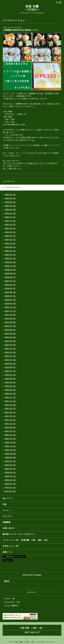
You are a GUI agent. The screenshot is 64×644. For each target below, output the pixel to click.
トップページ (8, 182)
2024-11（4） (11, 266)
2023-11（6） (11, 311)
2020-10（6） (11, 450)
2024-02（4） (11, 300)
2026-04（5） (11, 202)
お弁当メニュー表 (10, 546)
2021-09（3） (11, 409)
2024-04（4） (11, 292)
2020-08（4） (11, 458)
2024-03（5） (11, 296)
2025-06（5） (10, 240)
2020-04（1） (11, 473)
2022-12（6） (11, 352)
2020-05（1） (11, 469)
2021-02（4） (11, 435)
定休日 (7, 581)
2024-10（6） (11, 270)
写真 (5, 504)
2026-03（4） (11, 206)
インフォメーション (11, 188)
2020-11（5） (11, 446)
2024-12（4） (11, 262)
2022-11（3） (11, 356)
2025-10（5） (10, 225)
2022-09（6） (11, 364)
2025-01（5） (10, 258)
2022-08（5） (11, 367)
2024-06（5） (11, 285)
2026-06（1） (11, 195)
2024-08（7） (11, 277)
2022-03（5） (11, 386)
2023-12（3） (11, 307)
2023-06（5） (11, 330)
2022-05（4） (11, 379)
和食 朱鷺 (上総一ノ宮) (25, 642)
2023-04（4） (11, 337)
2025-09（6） (11, 228)
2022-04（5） (11, 382)
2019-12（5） (11, 488)
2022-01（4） (11, 394)
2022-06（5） (11, 375)
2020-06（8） (11, 465)
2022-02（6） (11, 390)
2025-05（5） (10, 243)
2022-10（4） (11, 360)
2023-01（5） (11, 349)
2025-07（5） (10, 236)
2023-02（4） (11, 345)
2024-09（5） (11, 274)
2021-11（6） (11, 401)
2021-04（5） (11, 427)
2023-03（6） (11, 341)
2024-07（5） (11, 281)
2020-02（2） (11, 480)
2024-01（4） (11, 304)
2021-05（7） (11, 424)
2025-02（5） (10, 255)
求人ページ (7, 498)
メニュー (7, 510)
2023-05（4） (11, 334)
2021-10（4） (11, 405)
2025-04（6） (11, 247)
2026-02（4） (11, 210)
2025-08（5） (10, 232)
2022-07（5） (11, 371)
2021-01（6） (11, 439)
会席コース (7, 552)
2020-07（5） (11, 461)
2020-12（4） (11, 442)
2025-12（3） (11, 217)
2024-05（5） (10, 289)
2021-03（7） (11, 431)
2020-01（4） (11, 484)
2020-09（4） (11, 454)
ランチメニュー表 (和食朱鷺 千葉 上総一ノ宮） (26, 540)
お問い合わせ (8, 528)
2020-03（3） (11, 476)
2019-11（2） (11, 491)
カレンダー (7, 516)
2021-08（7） (11, 412)
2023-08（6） (11, 322)
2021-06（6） (11, 420)
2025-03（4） (11, 251)
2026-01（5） (11, 213)
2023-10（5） (11, 315)
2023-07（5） (11, 326)
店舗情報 (7, 522)
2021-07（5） (11, 416)
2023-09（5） (11, 319)
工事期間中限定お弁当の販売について (21, 30)
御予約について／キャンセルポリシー (19, 534)
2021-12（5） (11, 397)
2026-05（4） (11, 198)
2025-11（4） (11, 221)
